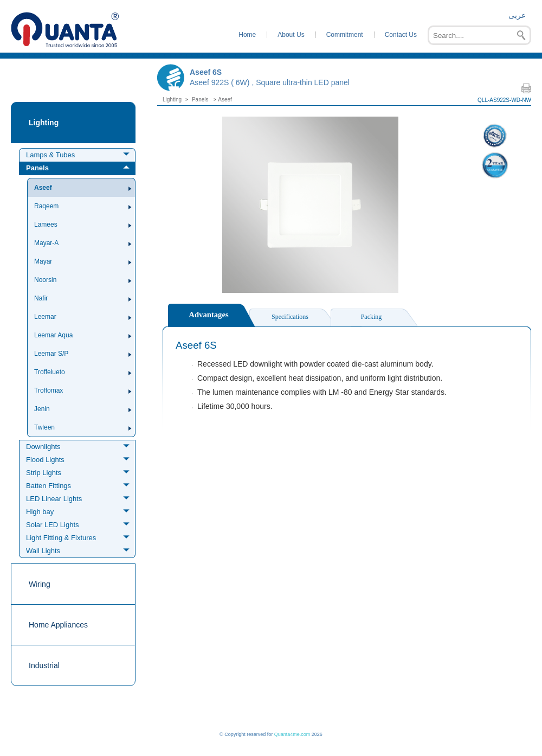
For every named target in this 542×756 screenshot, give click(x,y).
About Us (291, 35)
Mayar (43, 261)
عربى (517, 15)
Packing (372, 317)
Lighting (44, 123)
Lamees (46, 225)
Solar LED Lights (53, 525)
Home (247, 35)
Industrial (44, 665)
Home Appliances (58, 625)
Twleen (44, 427)
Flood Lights (45, 460)
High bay (40, 512)
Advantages (208, 315)
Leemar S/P (51, 354)
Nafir (41, 298)
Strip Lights (44, 473)
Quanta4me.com (292, 734)
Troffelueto (50, 372)
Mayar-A (46, 243)
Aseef (43, 188)
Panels (37, 168)
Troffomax (49, 390)
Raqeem (46, 206)
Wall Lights (43, 551)
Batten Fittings (49, 486)
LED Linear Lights (54, 499)
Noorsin (45, 280)
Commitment (345, 35)
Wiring (40, 584)
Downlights (43, 447)
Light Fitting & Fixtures (61, 538)
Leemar (45, 317)
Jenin (42, 409)
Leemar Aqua (53, 335)
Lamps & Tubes (50, 155)
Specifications (290, 317)
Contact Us (401, 35)
